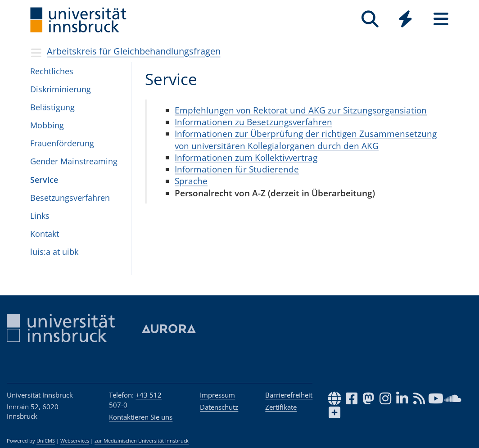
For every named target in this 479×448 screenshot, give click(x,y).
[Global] (405, 20)
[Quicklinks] (405, 19)
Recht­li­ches (52, 71)
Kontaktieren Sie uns (141, 417)
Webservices (75, 441)
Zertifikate (281, 407)
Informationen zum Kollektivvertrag (246, 157)
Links (40, 216)
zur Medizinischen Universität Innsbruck (142, 441)
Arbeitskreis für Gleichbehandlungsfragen (134, 51)
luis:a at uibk (54, 252)
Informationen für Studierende (237, 169)
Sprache (191, 181)
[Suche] (370, 19)
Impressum (217, 395)
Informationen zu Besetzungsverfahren (253, 122)
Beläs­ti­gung (52, 107)
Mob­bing (47, 125)
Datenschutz (219, 407)
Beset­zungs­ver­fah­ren (70, 198)
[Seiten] (441, 19)
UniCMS (46, 441)
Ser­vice (44, 180)
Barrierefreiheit (289, 395)
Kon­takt (45, 234)
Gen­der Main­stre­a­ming (74, 161)
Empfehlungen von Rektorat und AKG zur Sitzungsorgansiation (301, 110)
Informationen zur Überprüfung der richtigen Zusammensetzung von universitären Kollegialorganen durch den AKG (306, 139)
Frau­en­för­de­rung (62, 143)
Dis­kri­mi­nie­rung (61, 89)
